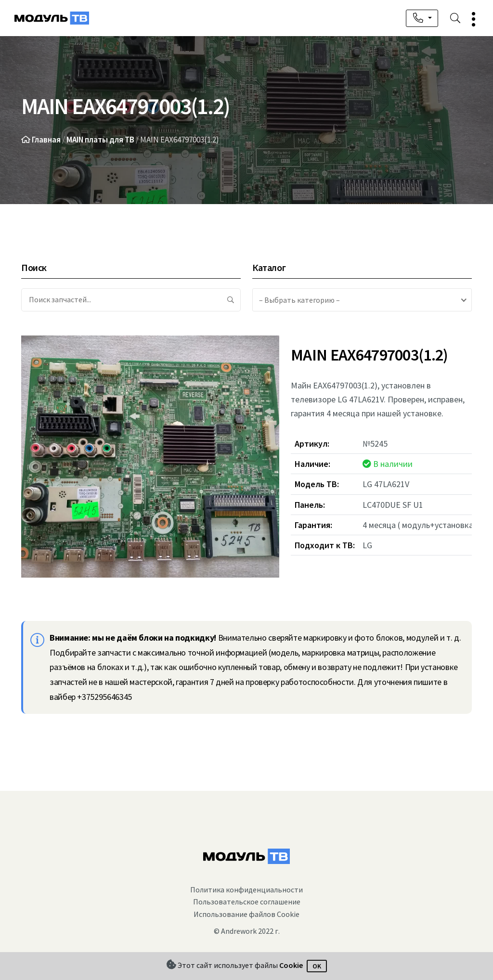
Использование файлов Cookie (246, 914)
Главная (46, 140)
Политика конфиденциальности (246, 890)
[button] (469, 19)
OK (317, 966)
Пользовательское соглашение (247, 902)
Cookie (291, 965)
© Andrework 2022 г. (247, 931)
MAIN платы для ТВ (100, 140)
